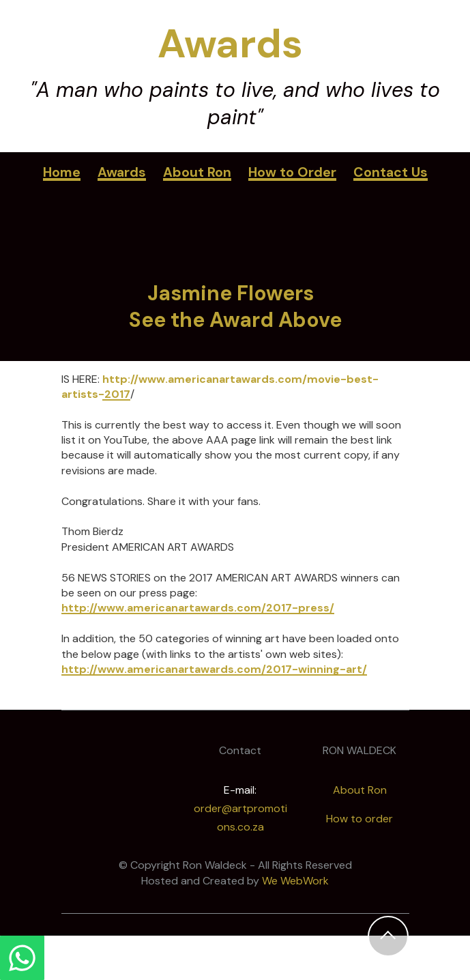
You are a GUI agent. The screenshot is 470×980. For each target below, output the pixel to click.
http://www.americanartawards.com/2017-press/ (198, 608)
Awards (122, 172)
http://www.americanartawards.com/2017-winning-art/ (214, 669)
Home (62, 172)
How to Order (292, 172)
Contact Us (391, 172)
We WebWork (295, 881)
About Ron (197, 172)
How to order (359, 819)
